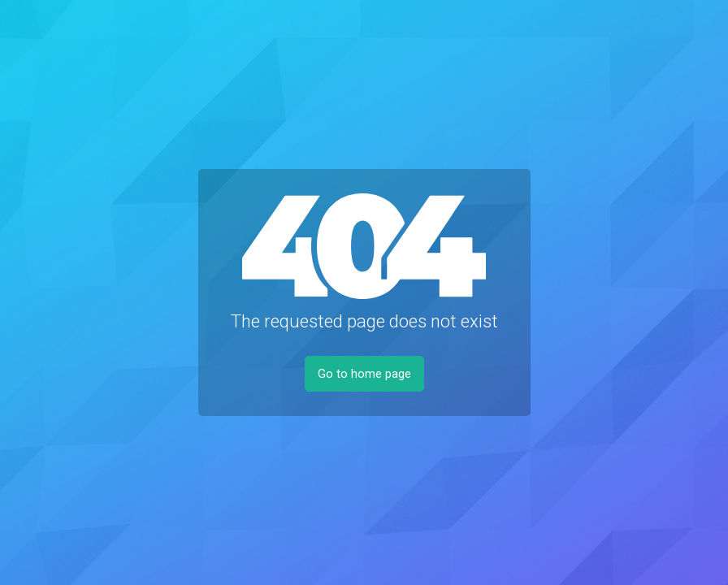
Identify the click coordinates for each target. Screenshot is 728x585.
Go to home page (364, 374)
